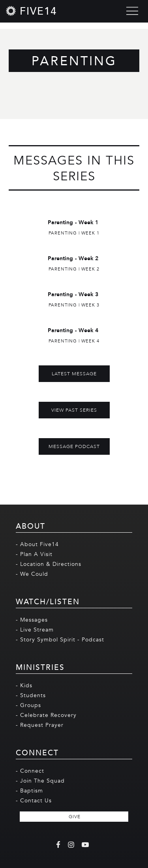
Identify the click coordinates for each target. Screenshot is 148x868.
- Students (31, 695)
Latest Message (74, 374)
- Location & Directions (49, 564)
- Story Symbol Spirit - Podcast (60, 640)
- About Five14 (37, 544)
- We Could (32, 574)
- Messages (32, 620)
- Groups (28, 705)
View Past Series (74, 410)
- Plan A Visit (34, 554)
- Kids (24, 686)
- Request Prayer (40, 725)
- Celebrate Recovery (46, 715)
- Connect (30, 771)
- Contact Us (34, 801)
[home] (31, 11)
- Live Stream (35, 630)
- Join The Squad (40, 781)
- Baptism (29, 791)
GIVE (75, 817)
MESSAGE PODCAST (74, 446)
